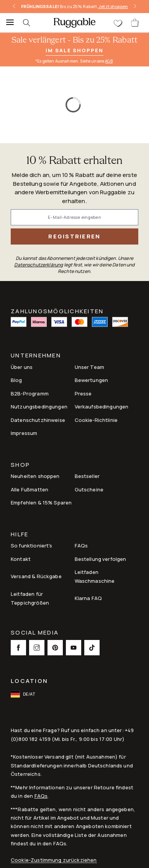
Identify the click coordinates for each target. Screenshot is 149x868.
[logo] (74, 23)
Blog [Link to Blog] (16, 380)
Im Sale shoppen (74, 50)
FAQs (41, 796)
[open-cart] (135, 23)
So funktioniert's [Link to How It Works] (32, 546)
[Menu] (8, 23)
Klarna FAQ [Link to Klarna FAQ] (88, 598)
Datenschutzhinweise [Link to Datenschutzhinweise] (38, 420)
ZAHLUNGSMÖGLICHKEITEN (57, 311)
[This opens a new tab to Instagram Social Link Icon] (37, 648)
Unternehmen (36, 356)
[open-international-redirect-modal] (24, 694)
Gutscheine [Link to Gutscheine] (89, 489)
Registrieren (74, 236)
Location (29, 681)
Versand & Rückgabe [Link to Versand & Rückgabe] (36, 576)
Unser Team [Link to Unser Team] (90, 367)
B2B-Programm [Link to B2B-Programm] (30, 393)
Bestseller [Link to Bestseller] (87, 476)
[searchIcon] (31, 23)
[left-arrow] (14, 7)
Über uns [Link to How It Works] (22, 367)
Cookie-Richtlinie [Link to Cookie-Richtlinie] (96, 420)
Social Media (35, 633)
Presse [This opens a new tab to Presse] (83, 393)
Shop (20, 465)
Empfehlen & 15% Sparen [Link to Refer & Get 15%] (41, 503)
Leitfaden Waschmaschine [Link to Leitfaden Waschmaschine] (95, 576)
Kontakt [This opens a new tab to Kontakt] (21, 559)
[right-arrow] (135, 7)
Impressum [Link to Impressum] (24, 433)
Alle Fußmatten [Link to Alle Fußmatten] (29, 489)
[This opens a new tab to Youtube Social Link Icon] (74, 648)
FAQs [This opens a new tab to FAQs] (81, 546)
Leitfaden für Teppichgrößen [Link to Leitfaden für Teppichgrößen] (30, 598)
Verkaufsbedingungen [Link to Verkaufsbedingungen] (102, 407)
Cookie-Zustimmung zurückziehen (54, 860)
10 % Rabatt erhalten (74, 161)
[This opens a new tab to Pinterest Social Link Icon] (55, 648)
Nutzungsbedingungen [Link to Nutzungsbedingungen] (39, 407)
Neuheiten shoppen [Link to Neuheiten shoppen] (35, 476)
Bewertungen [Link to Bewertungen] (92, 380)
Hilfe (20, 535)
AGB (109, 61)
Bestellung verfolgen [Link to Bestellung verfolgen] (101, 559)
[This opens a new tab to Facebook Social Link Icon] (18, 648)
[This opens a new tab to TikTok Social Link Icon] (92, 648)
